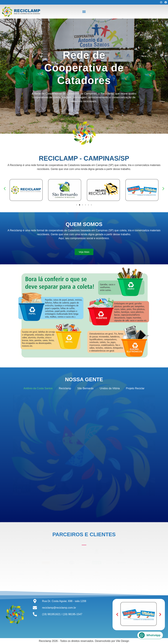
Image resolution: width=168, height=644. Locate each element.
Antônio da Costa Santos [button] (38, 388)
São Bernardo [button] (85, 388)
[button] (84, 12)
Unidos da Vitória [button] (110, 388)
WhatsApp (150, 635)
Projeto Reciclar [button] (135, 388)
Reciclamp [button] (65, 388)
